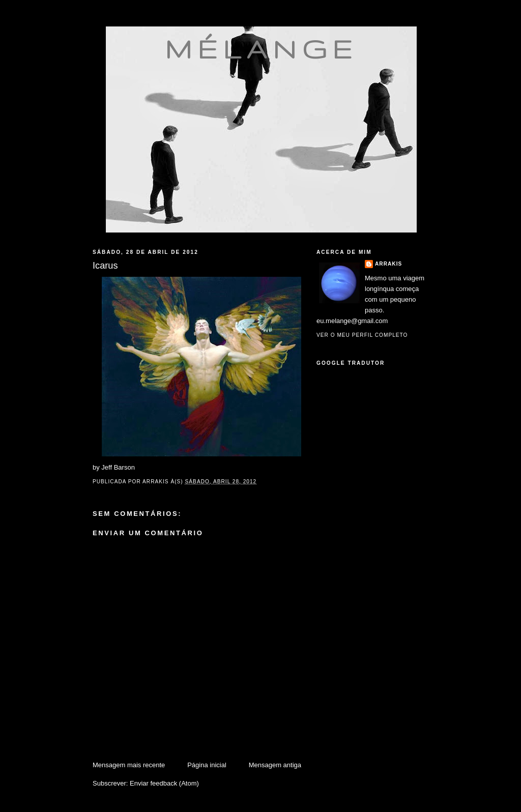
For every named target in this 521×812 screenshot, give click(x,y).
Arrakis (388, 264)
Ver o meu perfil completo (362, 335)
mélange (261, 49)
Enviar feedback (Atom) (164, 783)
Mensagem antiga (275, 765)
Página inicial (207, 765)
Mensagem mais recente (129, 765)
